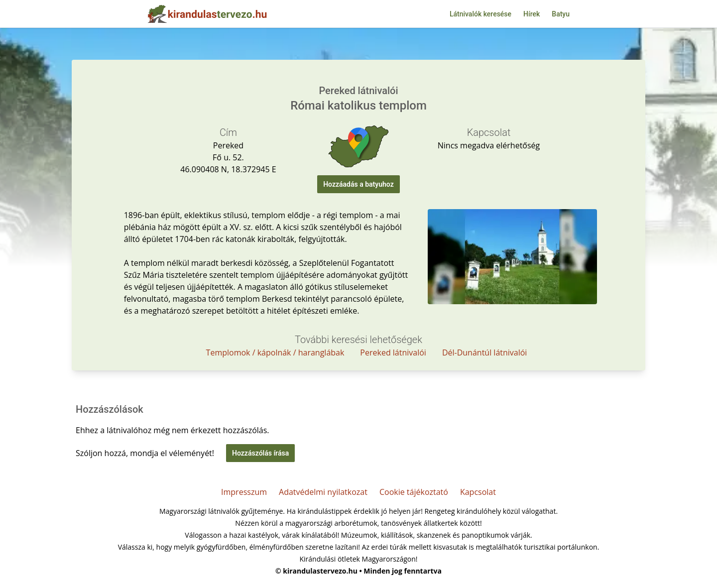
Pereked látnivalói (393, 353)
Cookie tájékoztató (414, 492)
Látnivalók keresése (480, 14)
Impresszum (244, 492)
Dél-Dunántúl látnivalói (485, 353)
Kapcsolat (478, 492)
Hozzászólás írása (260, 453)
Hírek (532, 14)
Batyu (561, 14)
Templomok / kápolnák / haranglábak (275, 353)
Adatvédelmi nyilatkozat (323, 492)
